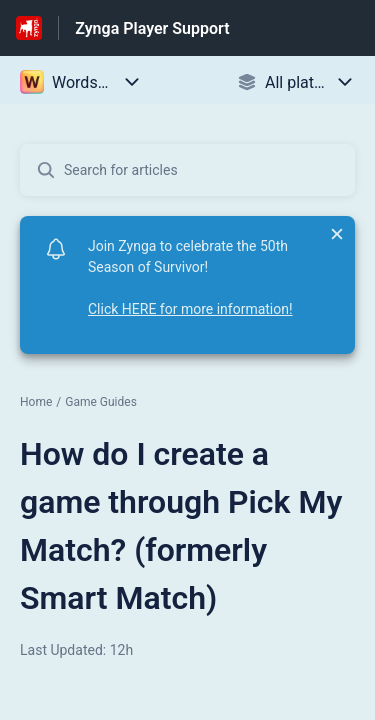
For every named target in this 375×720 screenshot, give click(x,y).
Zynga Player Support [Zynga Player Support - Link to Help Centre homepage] (152, 28)
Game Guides (101, 402)
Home (36, 402)
